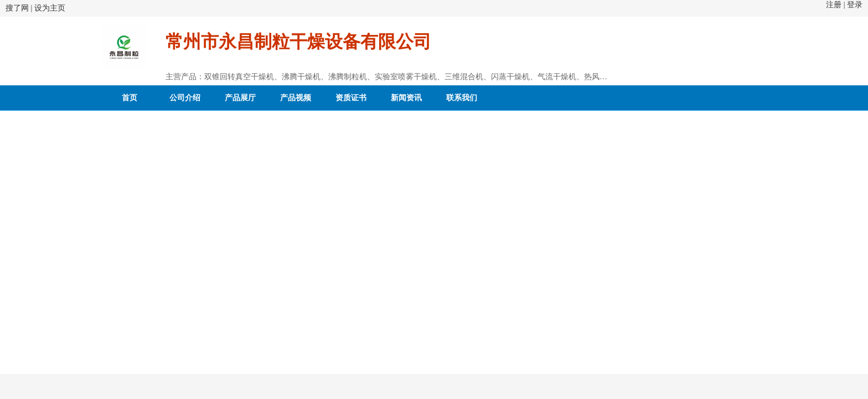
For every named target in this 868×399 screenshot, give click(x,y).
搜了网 (17, 8)
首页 (130, 98)
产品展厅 (240, 98)
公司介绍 (185, 98)
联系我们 (462, 98)
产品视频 (296, 98)
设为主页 (50, 8)
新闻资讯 (406, 98)
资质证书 (351, 98)
